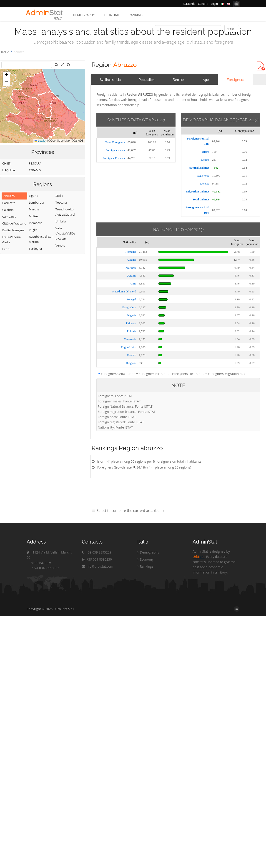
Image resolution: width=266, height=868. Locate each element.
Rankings (137, 15)
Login (214, 4)
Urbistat (198, 557)
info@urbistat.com (97, 566)
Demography (84, 15)
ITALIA (5, 52)
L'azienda (189, 4)
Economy (112, 15)
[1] (133, 467)
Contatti (203, 4)
